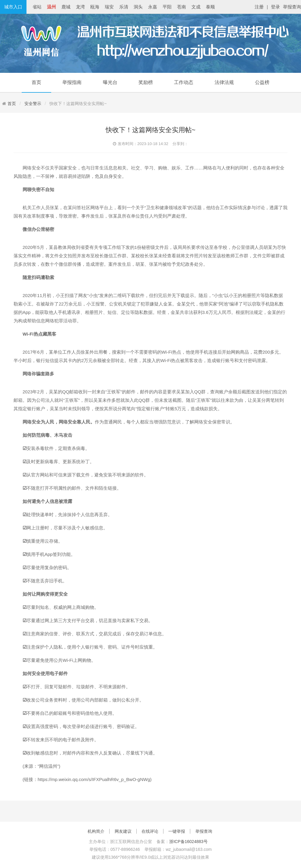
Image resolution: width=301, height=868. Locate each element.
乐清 (124, 7)
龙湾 (80, 7)
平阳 (167, 7)
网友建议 (123, 831)
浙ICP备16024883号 (188, 842)
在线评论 (150, 831)
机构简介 (96, 831)
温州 (51, 7)
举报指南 (72, 82)
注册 (259, 7)
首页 (36, 82)
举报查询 (292, 7)
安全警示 (33, 104)
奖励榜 (146, 82)
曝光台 (110, 82)
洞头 (138, 7)
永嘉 (153, 7)
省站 (37, 7)
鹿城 (66, 7)
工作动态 (184, 82)
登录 (275, 7)
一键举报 (177, 831)
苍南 (182, 7)
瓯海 (95, 7)
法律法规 (224, 82)
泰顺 (210, 7)
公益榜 (262, 82)
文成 (196, 7)
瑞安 (109, 7)
